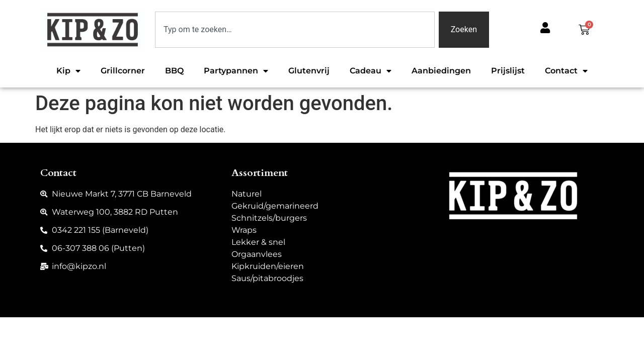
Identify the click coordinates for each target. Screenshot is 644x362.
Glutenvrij (309, 71)
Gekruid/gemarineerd (275, 206)
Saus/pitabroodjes (267, 278)
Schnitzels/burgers (269, 218)
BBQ (174, 71)
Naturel (247, 194)
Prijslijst (508, 71)
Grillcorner (123, 71)
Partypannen (236, 71)
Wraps (244, 230)
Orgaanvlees (257, 254)
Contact (566, 71)
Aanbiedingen (441, 71)
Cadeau (371, 71)
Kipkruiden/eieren (268, 266)
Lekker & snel (258, 242)
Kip (68, 71)
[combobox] (295, 30)
